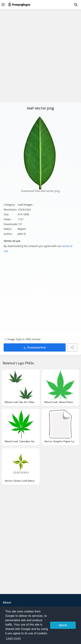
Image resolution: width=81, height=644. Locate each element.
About (7, 602)
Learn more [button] (13, 638)
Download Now (35, 348)
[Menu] (3, 5)
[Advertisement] (40, 58)
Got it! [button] (63, 625)
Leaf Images (25, 205)
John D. (22, 234)
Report (22, 229)
